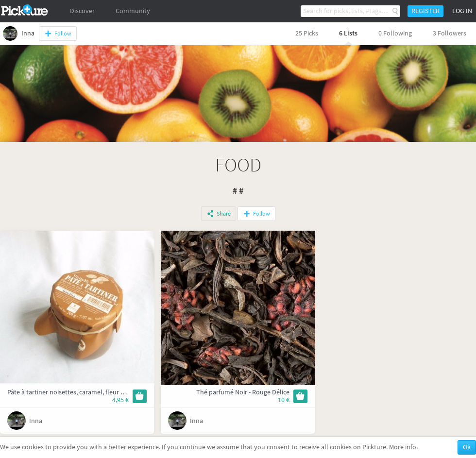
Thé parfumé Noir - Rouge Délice (243, 392)
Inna (36, 421)
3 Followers (450, 33)
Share (224, 214)
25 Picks (307, 33)
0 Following (395, 33)
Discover (82, 11)
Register (425, 11)
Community (133, 11)
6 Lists (348, 33)
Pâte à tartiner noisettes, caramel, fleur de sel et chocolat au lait (99, 392)
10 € (284, 400)
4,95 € (120, 400)
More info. (403, 447)
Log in (462, 11)
